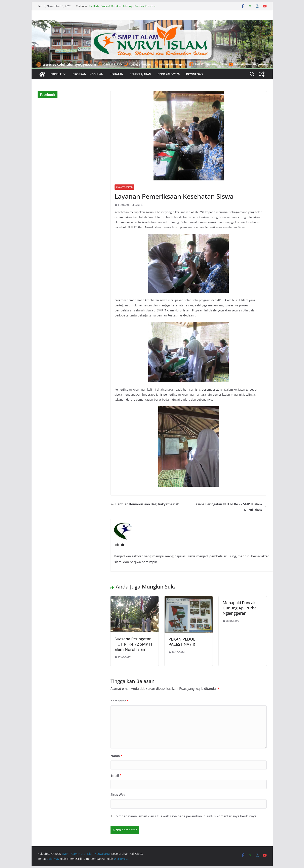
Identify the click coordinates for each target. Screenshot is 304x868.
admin (139, 205)
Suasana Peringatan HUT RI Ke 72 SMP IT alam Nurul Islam (229, 507)
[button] (64, 74)
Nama (116, 756)
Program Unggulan (88, 74)
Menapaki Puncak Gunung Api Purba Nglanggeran (240, 608)
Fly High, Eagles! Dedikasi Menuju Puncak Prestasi (122, 6)
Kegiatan (117, 74)
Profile (56, 74)
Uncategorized (124, 187)
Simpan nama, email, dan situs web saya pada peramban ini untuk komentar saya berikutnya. (187, 816)
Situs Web (118, 795)
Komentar (119, 701)
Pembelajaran (140, 74)
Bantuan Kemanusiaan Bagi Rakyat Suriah (145, 504)
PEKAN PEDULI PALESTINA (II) (183, 642)
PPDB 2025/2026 (169, 74)
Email (116, 775)
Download (194, 74)
